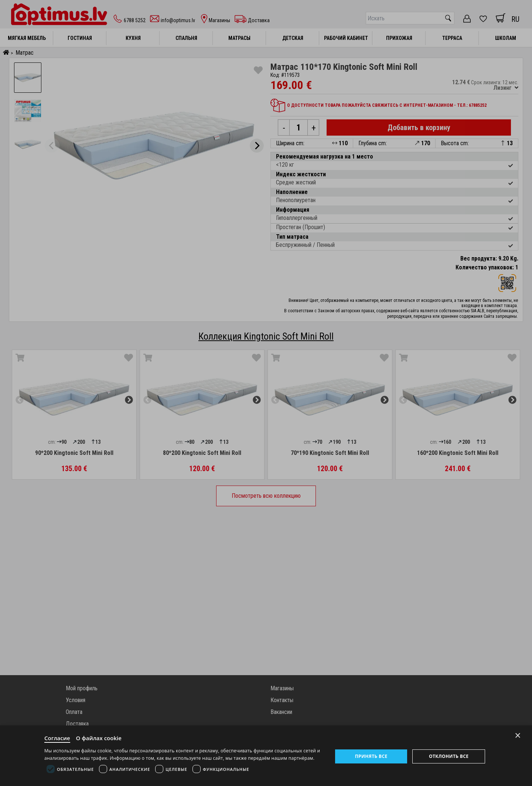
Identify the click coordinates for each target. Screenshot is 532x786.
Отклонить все (449, 756)
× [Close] (518, 736)
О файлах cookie (99, 738)
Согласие (57, 738)
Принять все (371, 756)
